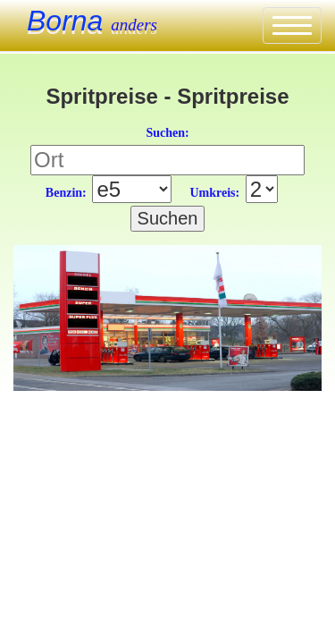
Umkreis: (214, 193)
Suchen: (167, 133)
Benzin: (66, 193)
